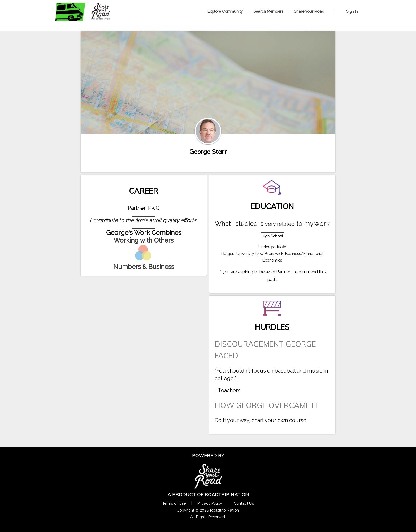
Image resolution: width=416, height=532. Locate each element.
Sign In (352, 11)
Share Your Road (309, 11)
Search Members (268, 11)
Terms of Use (174, 503)
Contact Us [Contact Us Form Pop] (244, 503)
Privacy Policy (210, 503)
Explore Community (225, 11)
